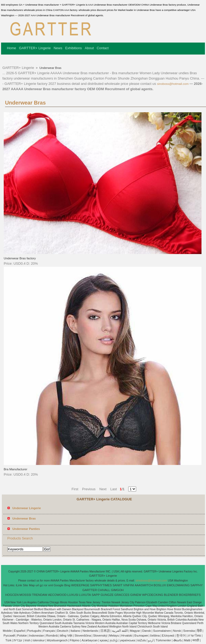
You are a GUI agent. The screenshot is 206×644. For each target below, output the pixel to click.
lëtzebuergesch (57, 640)
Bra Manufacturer (16, 469)
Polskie (22, 635)
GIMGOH (117, 590)
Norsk (177, 631)
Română (52, 635)
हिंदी (199, 631)
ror (46, 585)
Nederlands (90, 631)
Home (12, 48)
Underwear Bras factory (20, 258)
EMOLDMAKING (178, 585)
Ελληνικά (168, 635)
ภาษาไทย (194, 635)
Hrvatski (127, 635)
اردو (151, 640)
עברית (18, 640)
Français (49, 631)
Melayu (114, 635)
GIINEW (136, 595)
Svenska (189, 631)
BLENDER (171, 595)
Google (59, 585)
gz (41, 585)
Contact (103, 48)
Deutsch (63, 631)
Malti (187, 640)
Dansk (147, 631)
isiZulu (142, 640)
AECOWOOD (57, 595)
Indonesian (36, 635)
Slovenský (100, 635)
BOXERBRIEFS (190, 595)
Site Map (29, 585)
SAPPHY (197, 585)
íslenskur (38, 640)
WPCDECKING (153, 595)
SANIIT (117, 585)
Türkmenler (163, 640)
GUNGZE (107, 595)
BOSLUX (160, 585)
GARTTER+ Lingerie (35, 48)
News (58, 48)
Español (19, 631)
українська (128, 640)
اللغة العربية (120, 631)
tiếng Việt (66, 635)
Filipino (75, 640)
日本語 (105, 631)
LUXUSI (73, 595)
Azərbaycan (89, 640)
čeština (155, 635)
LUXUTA (85, 595)
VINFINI (129, 585)
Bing (67, 585)
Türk (8, 640)
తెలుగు (178, 640)
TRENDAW (40, 595)
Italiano (75, 631)
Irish (28, 640)
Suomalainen (162, 631)
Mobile (7, 631)
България (141, 635)
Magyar (135, 631)
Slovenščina (83, 635)
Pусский (9, 635)
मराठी (196, 640)
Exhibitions (73, 48)
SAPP (96, 595)
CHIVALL (104, 590)
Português (34, 631)
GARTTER (90, 590)
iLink (19, 585)
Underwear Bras (50, 68)
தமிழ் (114, 640)
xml (50, 585)
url (37, 585)
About (89, 48)
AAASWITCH (144, 585)
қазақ (104, 640)
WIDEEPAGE (80, 585)
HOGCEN (12, 595)
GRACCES (122, 595)
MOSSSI (25, 595)
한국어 (181, 635)
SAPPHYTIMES (101, 585)
